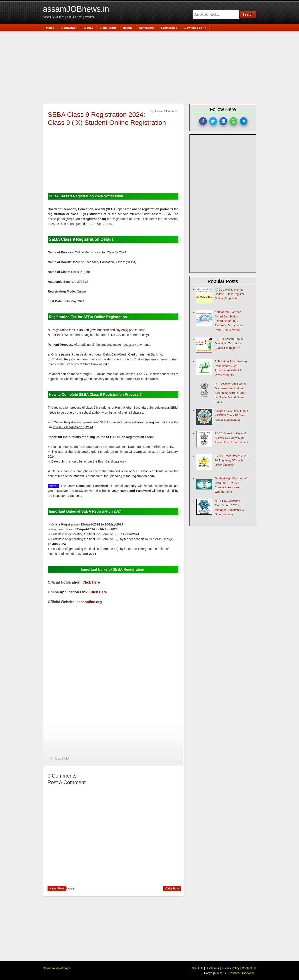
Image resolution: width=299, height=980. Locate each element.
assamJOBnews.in (76, 9)
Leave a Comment (167, 111)
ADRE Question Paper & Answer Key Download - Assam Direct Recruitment (231, 438)
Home (70, 888)
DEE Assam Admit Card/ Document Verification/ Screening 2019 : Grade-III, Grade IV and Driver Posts (230, 393)
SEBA (66, 759)
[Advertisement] (152, 67)
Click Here (91, 582)
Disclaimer (212, 968)
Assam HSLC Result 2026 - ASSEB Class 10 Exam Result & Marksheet (231, 415)
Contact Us (249, 968)
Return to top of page (56, 968)
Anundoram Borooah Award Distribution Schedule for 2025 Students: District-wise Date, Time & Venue (229, 321)
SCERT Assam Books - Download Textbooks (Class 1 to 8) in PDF (229, 343)
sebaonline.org (89, 602)
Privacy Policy (230, 968)
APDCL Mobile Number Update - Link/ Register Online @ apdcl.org (230, 294)
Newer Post (57, 889)
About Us (197, 968)
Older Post (172, 889)
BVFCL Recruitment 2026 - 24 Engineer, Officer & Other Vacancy (232, 460)
